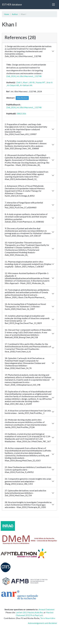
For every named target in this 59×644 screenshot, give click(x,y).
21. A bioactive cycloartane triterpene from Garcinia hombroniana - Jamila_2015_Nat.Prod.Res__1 (28, 412)
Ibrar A (49, 82)
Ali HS (32, 82)
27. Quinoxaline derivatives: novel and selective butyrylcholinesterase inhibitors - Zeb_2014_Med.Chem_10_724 (25, 493)
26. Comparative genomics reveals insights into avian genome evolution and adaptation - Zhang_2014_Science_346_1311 (28, 481)
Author (15, 14)
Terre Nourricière (48, 618)
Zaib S (19, 82)
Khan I (26, 82)
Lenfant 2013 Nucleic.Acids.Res (29, 612)
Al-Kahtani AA (26, 85)
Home (7, 14)
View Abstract (22, 98)
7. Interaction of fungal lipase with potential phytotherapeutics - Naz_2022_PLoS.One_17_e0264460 (24, 205)
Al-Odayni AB (13, 85)
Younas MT (41, 82)
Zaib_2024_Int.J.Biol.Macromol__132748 (24, 76)
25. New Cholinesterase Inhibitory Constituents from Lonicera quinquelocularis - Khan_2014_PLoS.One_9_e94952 (28, 470)
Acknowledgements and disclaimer (43, 623)
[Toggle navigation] (53, 5)
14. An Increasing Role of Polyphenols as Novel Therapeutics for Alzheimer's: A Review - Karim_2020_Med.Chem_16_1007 (25, 306)
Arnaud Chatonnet (47, 609)
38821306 (21, 114)
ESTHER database (12, 4)
